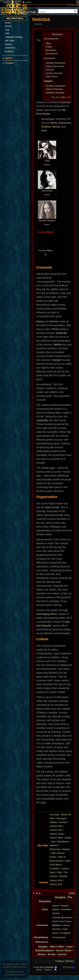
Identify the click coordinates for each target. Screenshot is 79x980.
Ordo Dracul (52, 77)
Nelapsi (66, 849)
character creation (14, 37)
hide (72, 893)
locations (9, 51)
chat (7, 30)
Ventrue (54, 321)
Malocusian (55, 849)
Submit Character (54, 89)
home (8, 23)
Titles (48, 44)
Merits (54, 123)
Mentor (56, 127)
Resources (65, 123)
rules (7, 33)
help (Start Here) (15, 18)
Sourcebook (52, 54)
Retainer (46, 127)
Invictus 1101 (56, 830)
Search (43, 12)
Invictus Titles (56, 838)
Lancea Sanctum (54, 73)
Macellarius (63, 842)
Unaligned (65, 933)
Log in (28, 2)
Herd (44, 131)
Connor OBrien (46, 232)
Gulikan (53, 822)
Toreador (63, 876)
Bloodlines (51, 50)
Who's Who (57, 947)
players (9, 44)
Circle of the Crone (55, 66)
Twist (47, 161)
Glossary (70, 961)
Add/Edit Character (55, 93)
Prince (55, 329)
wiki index (10, 41)
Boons (42, 954)
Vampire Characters (56, 86)
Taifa (60, 872)
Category (60, 961)
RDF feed (67, 967)
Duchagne (61, 818)
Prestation (55, 869)
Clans (45, 910)
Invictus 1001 (56, 826)
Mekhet (58, 345)
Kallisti (68, 838)
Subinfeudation (44, 950)
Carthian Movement (55, 63)
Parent (39, 970)
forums (8, 26)
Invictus (50, 967)
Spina (52, 872)
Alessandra (47, 191)
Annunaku (55, 815)
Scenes (62, 954)
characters (10, 48)
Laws (69, 947)
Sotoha (65, 869)
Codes (49, 47)
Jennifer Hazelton (47, 221)
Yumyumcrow (59, 937)
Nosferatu (61, 333)
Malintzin (54, 845)
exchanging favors (47, 614)
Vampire (48, 81)
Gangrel (57, 360)
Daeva (40, 321)
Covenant (65, 102)
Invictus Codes (57, 834)
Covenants (42, 925)
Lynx (53, 842)
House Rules (64, 950)
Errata (52, 954)
